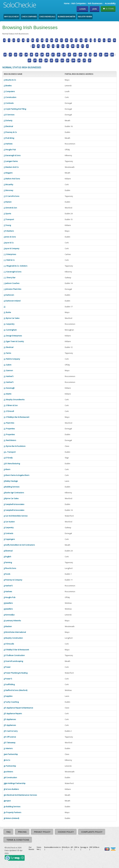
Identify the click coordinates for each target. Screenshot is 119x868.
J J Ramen (8, 202)
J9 (37, 54)
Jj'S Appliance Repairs (13, 713)
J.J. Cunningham (10, 330)
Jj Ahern (7, 469)
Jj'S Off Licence (10, 737)
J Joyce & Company (12, 248)
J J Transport (9, 219)
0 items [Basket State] (108, 9)
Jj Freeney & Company (13, 580)
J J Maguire (8, 173)
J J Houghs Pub (10, 150)
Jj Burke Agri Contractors (14, 493)
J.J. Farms (8, 353)
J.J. (5, 307)
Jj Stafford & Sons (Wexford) (16, 690)
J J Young (7, 225)
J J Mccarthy (9, 184)
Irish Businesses (95, 3)
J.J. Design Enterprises (13, 336)
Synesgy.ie (84, 847)
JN (112, 54)
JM (106, 54)
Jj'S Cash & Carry (11, 731)
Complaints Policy (92, 832)
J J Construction (10, 97)
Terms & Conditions (18, 840)
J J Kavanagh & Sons (12, 155)
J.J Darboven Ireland (12, 301)
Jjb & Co (7, 760)
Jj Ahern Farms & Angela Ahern (17, 475)
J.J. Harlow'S (9, 376)
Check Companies (29, 17)
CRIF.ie (77, 847)
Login (82, 9)
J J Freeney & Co (10, 132)
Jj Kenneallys (9, 615)
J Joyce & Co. (9, 243)
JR (46, 60)
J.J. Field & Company (12, 359)
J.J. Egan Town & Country (14, 341)
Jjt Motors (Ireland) (11, 818)
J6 (31, 54)
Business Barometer (67, 17)
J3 (21, 54)
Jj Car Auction (9, 522)
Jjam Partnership (11, 754)
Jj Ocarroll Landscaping (13, 661)
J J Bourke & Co (10, 80)
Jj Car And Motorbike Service (16, 516)
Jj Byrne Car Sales (11, 498)
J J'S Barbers (9, 231)
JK (95, 54)
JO (29, 60)
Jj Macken (8, 626)
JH (80, 54)
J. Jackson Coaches (12, 283)
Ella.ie (97, 847)
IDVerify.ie (66, 847)
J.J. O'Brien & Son (11, 405)
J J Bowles (8, 86)
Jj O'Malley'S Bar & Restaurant (16, 650)
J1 (10, 54)
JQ (41, 60)
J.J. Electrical (9, 347)
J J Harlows (8, 144)
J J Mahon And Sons (12, 179)
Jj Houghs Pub (10, 597)
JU (62, 60)
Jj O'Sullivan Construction (14, 655)
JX (79, 60)
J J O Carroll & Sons (12, 196)
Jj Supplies (8, 696)
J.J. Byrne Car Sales (12, 318)
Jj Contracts (9, 533)
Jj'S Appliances (10, 719)
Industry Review (85, 17)
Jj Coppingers (9, 539)
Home (67, 3)
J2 (16, 54)
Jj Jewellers (8, 603)
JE (64, 54)
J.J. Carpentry (9, 324)
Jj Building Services (12, 487)
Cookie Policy (66, 832)
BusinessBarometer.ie (52, 847)
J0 (5, 54)
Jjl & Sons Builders (11, 789)
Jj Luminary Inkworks (12, 621)
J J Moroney (9, 190)
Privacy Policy (42, 832)
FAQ (8, 832)
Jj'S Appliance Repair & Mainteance (18, 708)
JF (69, 54)
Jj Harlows (8, 591)
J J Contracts (9, 103)
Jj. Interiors (8, 748)
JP (35, 60)
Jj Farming (8, 562)
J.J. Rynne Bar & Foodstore (15, 446)
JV (68, 60)
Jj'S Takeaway (10, 743)
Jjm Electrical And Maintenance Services (20, 795)
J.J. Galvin (8, 365)
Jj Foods (7, 574)
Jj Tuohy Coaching (11, 702)
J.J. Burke (7, 312)
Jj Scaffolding (9, 684)
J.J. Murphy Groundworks (14, 400)
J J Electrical (8, 126)
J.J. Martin (8, 394)
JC (53, 54)
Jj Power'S (8, 679)
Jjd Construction (10, 777)
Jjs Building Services (12, 807)
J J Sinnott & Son (10, 208)
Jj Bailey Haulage (11, 481)
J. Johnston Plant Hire (13, 289)
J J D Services (9, 115)
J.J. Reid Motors (10, 440)
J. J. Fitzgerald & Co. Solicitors (16, 266)
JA (42, 54)
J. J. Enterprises (10, 254)
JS (51, 60)
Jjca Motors (8, 772)
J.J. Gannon (8, 370)
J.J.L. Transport (10, 452)
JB (48, 54)
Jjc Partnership (10, 766)
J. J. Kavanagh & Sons (13, 272)
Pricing (22, 832)
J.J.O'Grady (8, 458)
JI (85, 54)
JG (75, 54)
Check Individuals (47, 17)
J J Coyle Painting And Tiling (15, 109)
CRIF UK (92, 847)
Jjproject (7, 801)
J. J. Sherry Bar (10, 278)
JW (73, 60)
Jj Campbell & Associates (14, 504)
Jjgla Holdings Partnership (15, 783)
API (72, 847)
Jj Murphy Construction (13, 638)
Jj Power (7, 667)
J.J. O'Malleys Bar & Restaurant (17, 417)
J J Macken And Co (11, 167)
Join (95, 9)
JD (59, 54)
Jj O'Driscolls (9, 644)
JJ (90, 54)
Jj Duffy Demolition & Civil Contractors (19, 545)
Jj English (8, 557)
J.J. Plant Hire (9, 423)
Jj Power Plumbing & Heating (16, 673)
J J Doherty (8, 120)
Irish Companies (79, 3)
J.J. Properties (9, 429)
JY (84, 60)
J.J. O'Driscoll (9, 411)
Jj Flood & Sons (10, 568)
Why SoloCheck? (11, 17)
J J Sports (8, 214)
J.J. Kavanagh (9, 388)
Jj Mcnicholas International (15, 632)
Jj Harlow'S (8, 586)
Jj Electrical (8, 551)
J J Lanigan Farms (11, 161)
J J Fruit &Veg (9, 138)
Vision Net (39, 848)
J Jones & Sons (10, 237)
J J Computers (9, 91)
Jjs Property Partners (13, 812)
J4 (26, 54)
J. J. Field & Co (9, 260)
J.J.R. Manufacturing (12, 463)
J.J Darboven (9, 295)
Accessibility (110, 3)
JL (101, 54)
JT (57, 60)
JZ (90, 60)
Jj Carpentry (9, 527)
